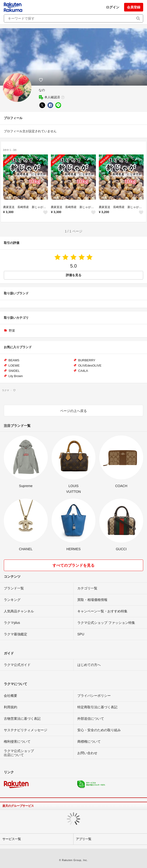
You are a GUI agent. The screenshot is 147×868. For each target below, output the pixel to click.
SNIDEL (14, 371)
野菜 (12, 331)
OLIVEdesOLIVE (90, 365)
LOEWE (14, 365)
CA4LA (83, 371)
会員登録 (134, 7)
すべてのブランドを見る (73, 565)
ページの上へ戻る (73, 411)
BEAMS (14, 360)
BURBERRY (87, 360)
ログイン (113, 7)
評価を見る (74, 275)
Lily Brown (16, 376)
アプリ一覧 (84, 839)
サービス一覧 (12, 839)
